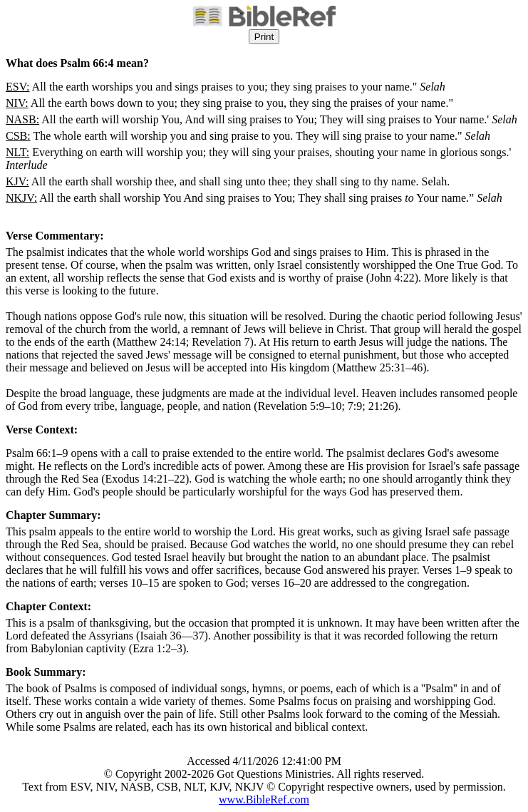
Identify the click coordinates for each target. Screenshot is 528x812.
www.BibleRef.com (264, 800)
